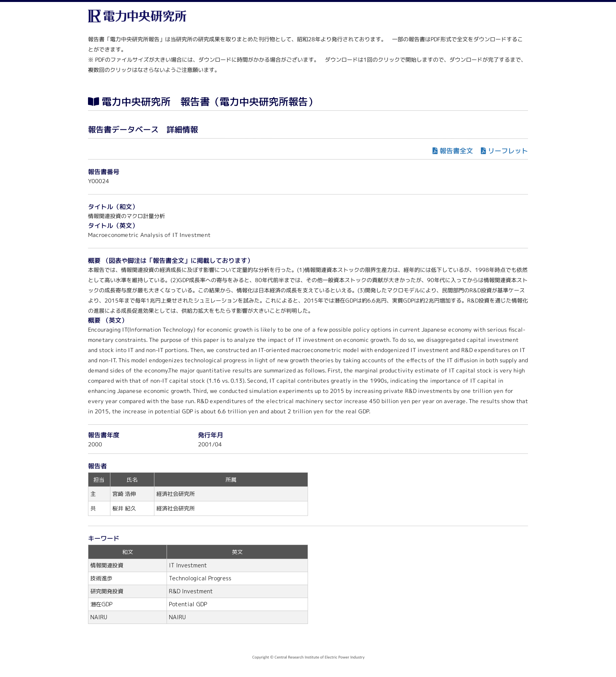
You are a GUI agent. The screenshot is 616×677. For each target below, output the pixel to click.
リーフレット (508, 151)
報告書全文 (456, 151)
